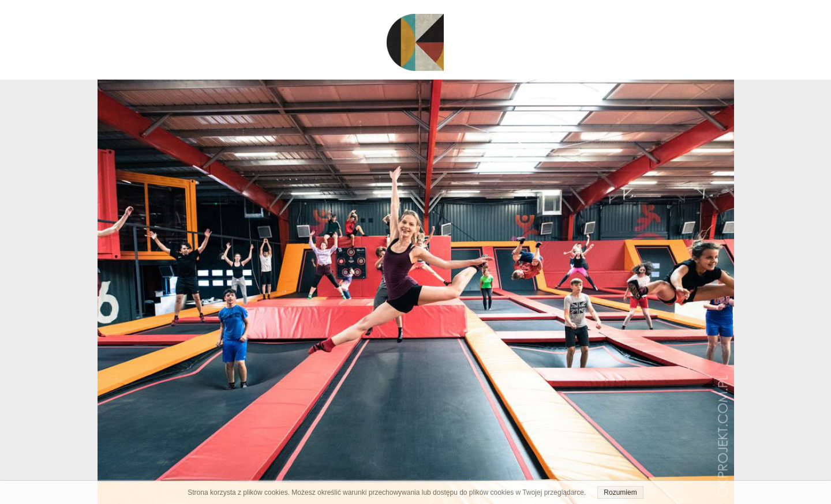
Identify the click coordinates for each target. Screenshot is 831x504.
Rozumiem (620, 492)
